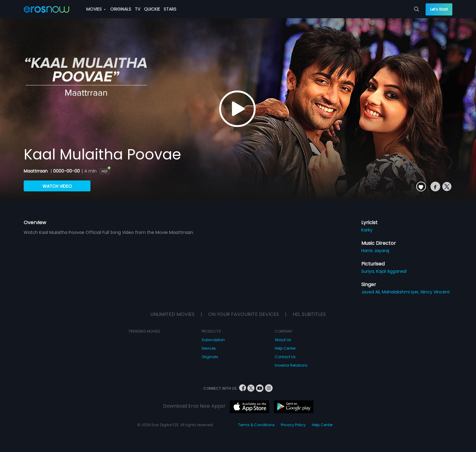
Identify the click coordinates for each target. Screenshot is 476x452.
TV (138, 9)
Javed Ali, (372, 292)
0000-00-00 (66, 171)
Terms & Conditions (256, 425)
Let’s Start (439, 9)
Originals (210, 357)
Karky (367, 230)
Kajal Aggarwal (391, 271)
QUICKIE (152, 9)
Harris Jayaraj (375, 251)
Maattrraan (36, 171)
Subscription (213, 340)
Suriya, (369, 271)
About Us (283, 340)
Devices (209, 348)
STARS (170, 9)
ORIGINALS (121, 9)
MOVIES (96, 9)
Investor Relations (291, 365)
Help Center (285, 348)
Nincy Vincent (435, 292)
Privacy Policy (293, 425)
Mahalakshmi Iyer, (401, 292)
